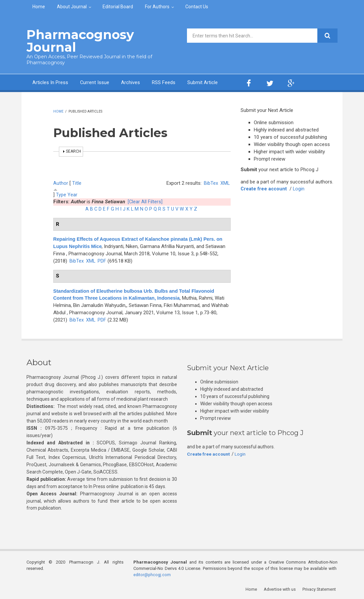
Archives (131, 82)
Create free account (264, 188)
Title (77, 182)
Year (72, 194)
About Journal (72, 7)
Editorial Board (118, 7)
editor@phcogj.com (153, 574)
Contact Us (197, 7)
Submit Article (203, 82)
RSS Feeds (164, 82)
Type (61, 194)
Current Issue (95, 82)
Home (39, 7)
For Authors (157, 7)
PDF (102, 260)
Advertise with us (281, 589)
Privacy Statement (321, 589)
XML (225, 182)
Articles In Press (50, 82)
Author (61, 182)
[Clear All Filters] (145, 201)
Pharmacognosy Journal (77, 41)
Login (300, 188)
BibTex (211, 182)
